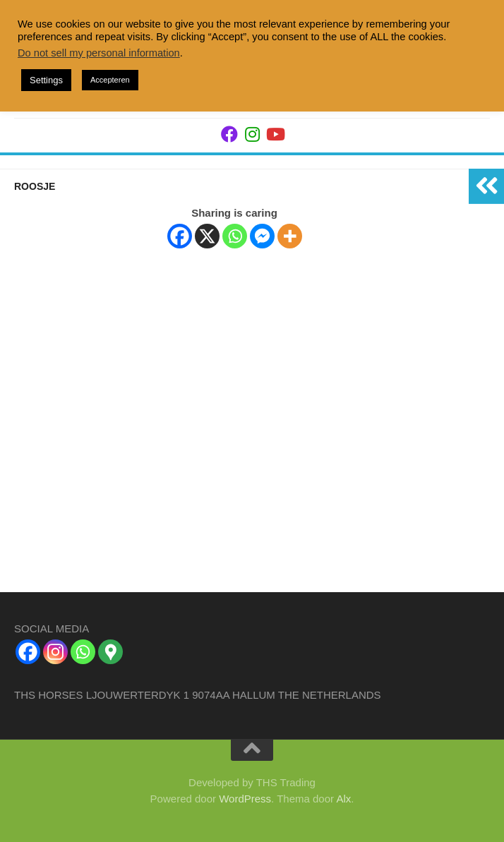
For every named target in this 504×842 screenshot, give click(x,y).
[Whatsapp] (235, 236)
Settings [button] (46, 80)
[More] (290, 236)
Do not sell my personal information (99, 53)
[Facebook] (180, 236)
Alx (343, 799)
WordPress (245, 799)
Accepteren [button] (110, 80)
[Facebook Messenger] (262, 236)
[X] (207, 236)
